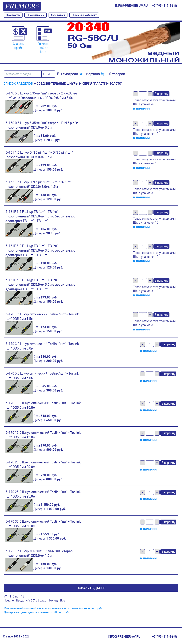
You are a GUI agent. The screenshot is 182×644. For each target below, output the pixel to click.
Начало (9, 600)
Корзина (106, 74)
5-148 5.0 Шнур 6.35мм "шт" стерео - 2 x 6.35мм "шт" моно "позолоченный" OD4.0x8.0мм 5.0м (41, 96)
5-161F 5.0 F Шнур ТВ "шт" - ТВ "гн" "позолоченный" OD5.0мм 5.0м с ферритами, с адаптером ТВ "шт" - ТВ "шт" (40, 285)
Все (63, 600)
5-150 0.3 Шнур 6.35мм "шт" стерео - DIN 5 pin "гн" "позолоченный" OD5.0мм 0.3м (43, 125)
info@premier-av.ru (131, 6)
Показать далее (91, 588)
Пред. (20, 600)
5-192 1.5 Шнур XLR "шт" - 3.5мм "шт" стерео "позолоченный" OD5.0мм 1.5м (39, 553)
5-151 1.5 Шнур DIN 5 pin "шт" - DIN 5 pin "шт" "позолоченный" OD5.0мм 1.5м (39, 155)
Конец (54, 600)
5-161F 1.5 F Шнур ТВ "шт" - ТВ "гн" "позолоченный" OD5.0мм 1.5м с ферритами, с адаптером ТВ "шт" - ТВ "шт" (40, 216)
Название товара (18, 74)
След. (43, 600)
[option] (124, 42)
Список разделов (18, 84)
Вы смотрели (68, 74)
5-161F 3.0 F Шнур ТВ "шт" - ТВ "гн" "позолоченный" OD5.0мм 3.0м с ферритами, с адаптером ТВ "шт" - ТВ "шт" (40, 250)
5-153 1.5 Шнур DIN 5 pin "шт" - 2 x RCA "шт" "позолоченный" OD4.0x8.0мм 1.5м (38, 184)
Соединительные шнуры (58, 84)
